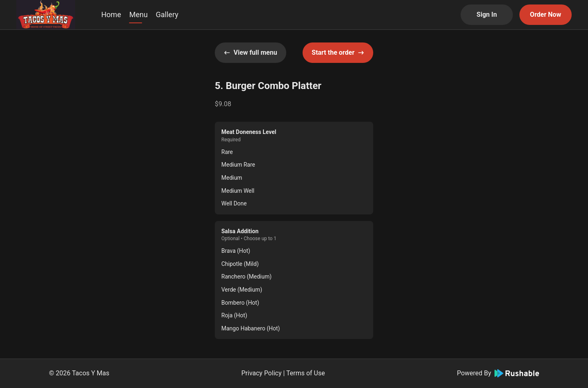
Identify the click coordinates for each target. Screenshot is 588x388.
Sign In (487, 14)
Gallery (167, 14)
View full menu (251, 52)
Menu (138, 14)
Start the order (338, 52)
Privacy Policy (262, 373)
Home (111, 14)
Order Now (546, 14)
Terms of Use (306, 373)
